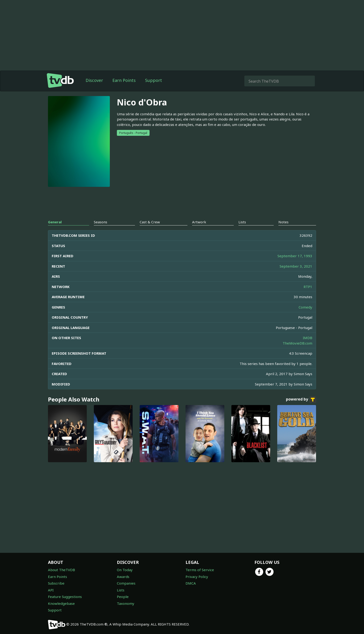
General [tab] (55, 222)
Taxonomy (126, 603)
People (123, 597)
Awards (123, 577)
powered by (301, 400)
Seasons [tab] (101, 222)
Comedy (305, 307)
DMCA (191, 583)
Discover (94, 80)
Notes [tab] (283, 222)
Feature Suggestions (65, 597)
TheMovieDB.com (297, 343)
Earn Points (124, 80)
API (51, 590)
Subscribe (56, 583)
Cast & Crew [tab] (150, 222)
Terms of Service (200, 570)
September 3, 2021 (296, 266)
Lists (121, 590)
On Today (125, 570)
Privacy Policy (197, 577)
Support (154, 80)
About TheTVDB (61, 570)
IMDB (308, 338)
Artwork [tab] (199, 222)
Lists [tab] (242, 222)
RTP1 (308, 287)
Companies (126, 583)
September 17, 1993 (295, 256)
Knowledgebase (61, 603)
